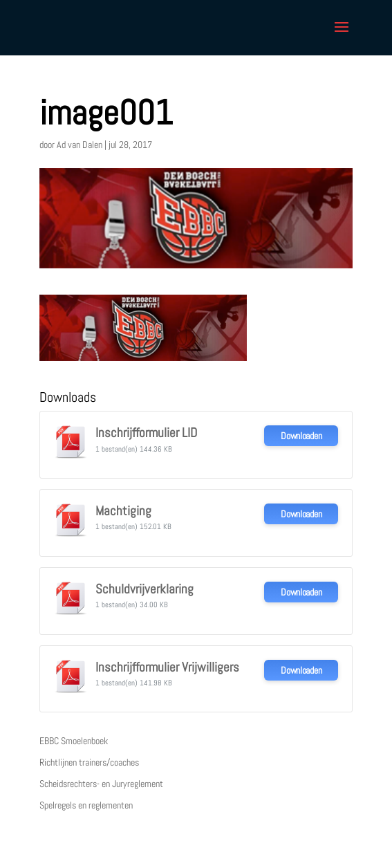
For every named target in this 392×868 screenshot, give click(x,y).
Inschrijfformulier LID (146, 433)
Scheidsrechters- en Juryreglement (101, 784)
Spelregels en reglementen (86, 805)
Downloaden (301, 436)
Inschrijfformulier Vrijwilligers (167, 667)
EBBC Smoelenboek (74, 741)
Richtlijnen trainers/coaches (89, 762)
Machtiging (123, 511)
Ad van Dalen (80, 145)
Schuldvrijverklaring (144, 589)
